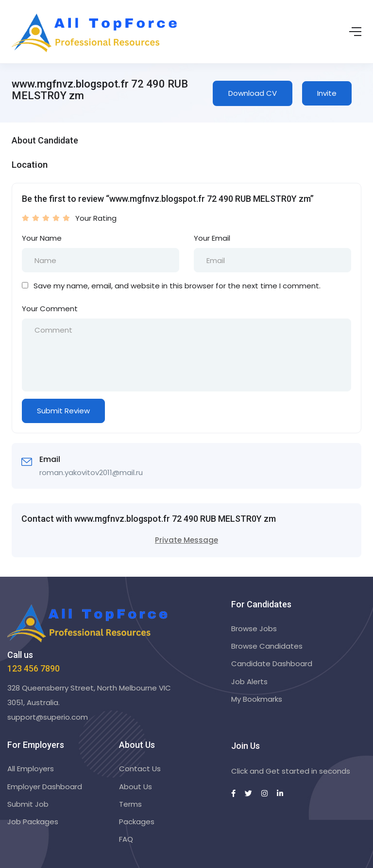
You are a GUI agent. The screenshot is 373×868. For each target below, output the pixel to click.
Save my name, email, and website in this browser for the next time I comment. (177, 286)
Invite (327, 93)
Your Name (42, 238)
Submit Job (28, 804)
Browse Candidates (267, 646)
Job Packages (33, 822)
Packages (137, 822)
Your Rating (96, 218)
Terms (130, 804)
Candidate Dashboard (272, 664)
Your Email (212, 238)
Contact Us (140, 769)
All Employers (31, 769)
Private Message (186, 540)
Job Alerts (249, 682)
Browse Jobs (254, 629)
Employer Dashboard (45, 787)
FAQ (126, 839)
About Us (136, 787)
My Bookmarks (257, 699)
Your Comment (50, 309)
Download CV (253, 93)
